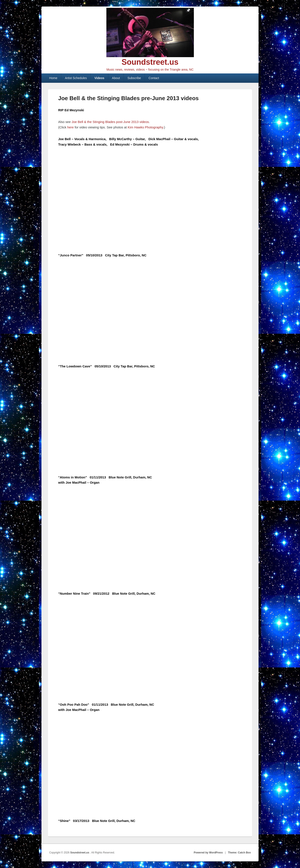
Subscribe (134, 78)
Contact (154, 78)
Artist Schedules (76, 78)
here (71, 127)
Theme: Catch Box (239, 853)
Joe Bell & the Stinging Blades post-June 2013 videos (110, 122)
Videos (99, 78)
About (116, 78)
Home (53, 78)
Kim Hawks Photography (145, 127)
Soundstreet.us (150, 62)
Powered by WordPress (208, 853)
